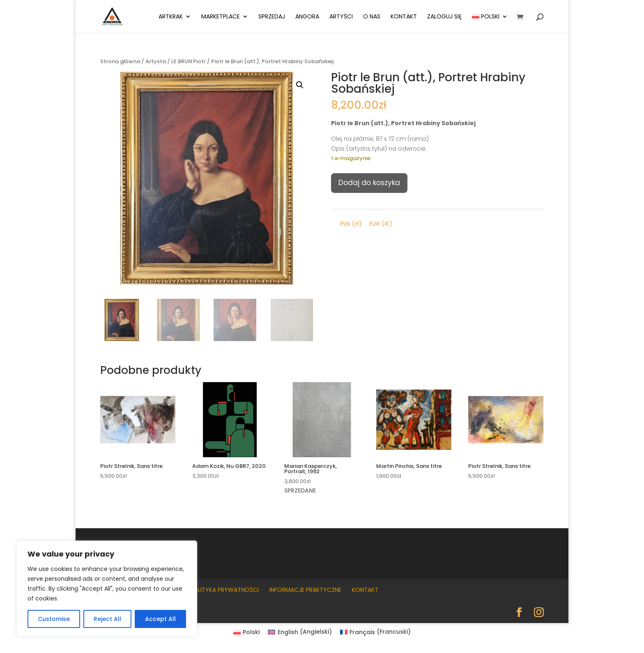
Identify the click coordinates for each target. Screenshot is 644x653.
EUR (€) (381, 224)
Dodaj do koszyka (369, 183)
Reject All (107, 619)
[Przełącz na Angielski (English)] (300, 632)
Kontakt (404, 17)
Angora (307, 17)
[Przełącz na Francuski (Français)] (376, 632)
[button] (300, 85)
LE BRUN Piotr (189, 61)
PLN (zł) (351, 224)
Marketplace (221, 17)
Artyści (341, 17)
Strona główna (120, 61)
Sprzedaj (272, 17)
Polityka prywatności (224, 590)
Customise (54, 619)
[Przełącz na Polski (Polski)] (247, 632)
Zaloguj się (444, 17)
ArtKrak (171, 17)
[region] (107, 589)
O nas (372, 17)
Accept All (160, 619)
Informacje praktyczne (305, 590)
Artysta (156, 61)
